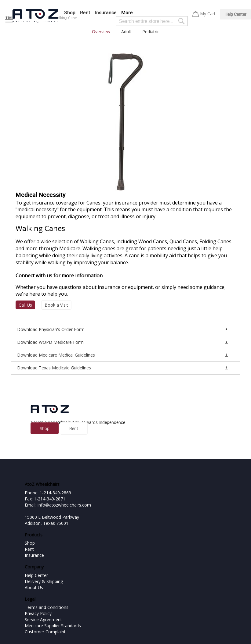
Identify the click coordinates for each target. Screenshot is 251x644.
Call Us (25, 305)
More (127, 12)
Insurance (106, 12)
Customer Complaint (45, 632)
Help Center (235, 14)
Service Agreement (43, 619)
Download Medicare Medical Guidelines (56, 355)
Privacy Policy (38, 613)
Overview (101, 32)
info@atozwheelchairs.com (64, 505)
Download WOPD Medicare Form (50, 342)
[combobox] (152, 21)
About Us (34, 587)
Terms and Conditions (47, 607)
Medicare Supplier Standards (53, 626)
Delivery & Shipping (44, 581)
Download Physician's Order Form (51, 329)
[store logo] (35, 16)
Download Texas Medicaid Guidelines (54, 368)
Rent (85, 12)
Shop (70, 12)
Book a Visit (56, 305)
